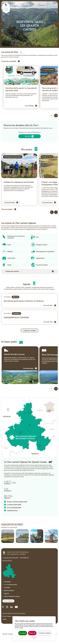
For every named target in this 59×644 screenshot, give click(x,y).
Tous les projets (7, 216)
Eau (37, 244)
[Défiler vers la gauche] (52, 395)
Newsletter (7, 588)
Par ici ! (28, 139)
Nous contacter (8, 608)
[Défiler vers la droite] (56, 395)
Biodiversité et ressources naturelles (16, 244)
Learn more (34, 638)
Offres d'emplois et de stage (11, 623)
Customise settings (44, 633)
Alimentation (40, 265)
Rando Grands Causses (14, 361)
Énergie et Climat (42, 251)
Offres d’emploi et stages (12, 603)
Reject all (32, 633)
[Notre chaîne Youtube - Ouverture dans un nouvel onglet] (16, 614)
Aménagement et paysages (45, 258)
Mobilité (10, 258)
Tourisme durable (42, 272)
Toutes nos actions (12, 278)
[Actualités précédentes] (52, 119)
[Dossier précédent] (52, 219)
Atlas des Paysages (50, 362)
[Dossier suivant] (56, 219)
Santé (9, 272)
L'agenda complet (30, 337)
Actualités (7, 594)
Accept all (23, 633)
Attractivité (11, 265)
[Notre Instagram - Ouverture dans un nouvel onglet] (7, 614)
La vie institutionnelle (11, 591)
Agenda (7, 600)
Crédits (4, 626)
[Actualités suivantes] (56, 119)
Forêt (9, 251)
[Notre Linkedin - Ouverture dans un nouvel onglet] (3, 614)
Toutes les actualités (9, 61)
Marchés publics (9, 597)
